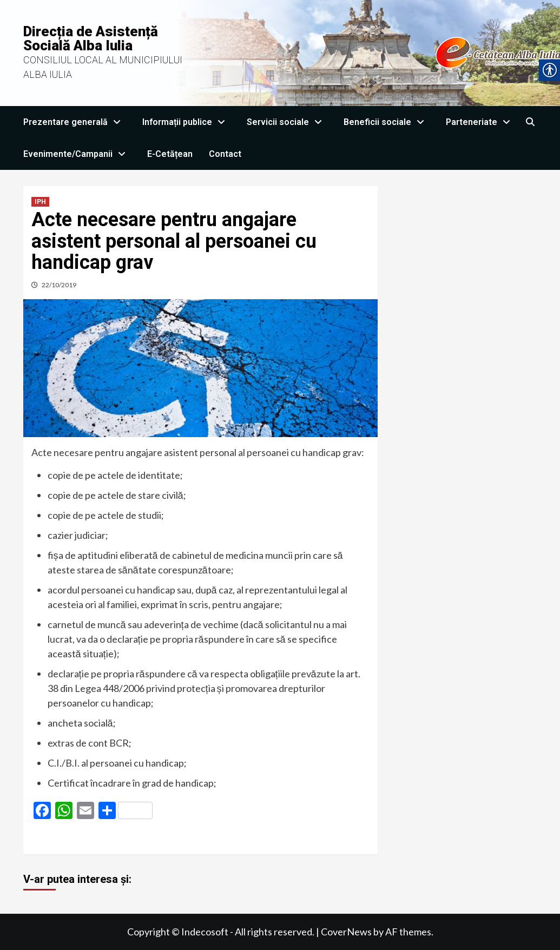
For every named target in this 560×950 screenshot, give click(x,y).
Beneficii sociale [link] (387, 122)
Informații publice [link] (186, 122)
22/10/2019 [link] (59, 285)
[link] (531, 122)
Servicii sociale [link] (287, 122)
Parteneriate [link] (481, 122)
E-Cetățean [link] (170, 154)
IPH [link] (40, 202)
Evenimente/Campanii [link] (77, 154)
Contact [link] (225, 154)
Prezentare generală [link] (75, 122)
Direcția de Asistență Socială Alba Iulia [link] (91, 38)
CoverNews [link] (346, 932)
